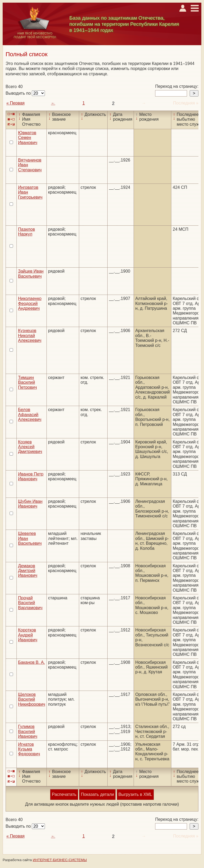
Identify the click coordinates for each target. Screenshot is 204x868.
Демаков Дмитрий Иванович (28, 571)
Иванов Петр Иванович (31, 476)
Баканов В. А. (31, 662)
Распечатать (64, 794)
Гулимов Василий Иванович (28, 731)
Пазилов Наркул (26, 232)
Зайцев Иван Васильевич (31, 274)
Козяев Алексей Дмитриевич (30, 447)
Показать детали (97, 794)
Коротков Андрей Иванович (28, 635)
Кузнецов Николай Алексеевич (30, 335)
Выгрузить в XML (135, 794)
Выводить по (19, 93)
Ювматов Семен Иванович (28, 138)
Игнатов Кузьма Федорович (29, 749)
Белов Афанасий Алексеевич (30, 415)
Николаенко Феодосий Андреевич (30, 303)
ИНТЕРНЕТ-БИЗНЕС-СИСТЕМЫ (60, 860)
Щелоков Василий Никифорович (32, 699)
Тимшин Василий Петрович (27, 382)
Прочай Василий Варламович (30, 603)
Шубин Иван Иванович (30, 504)
